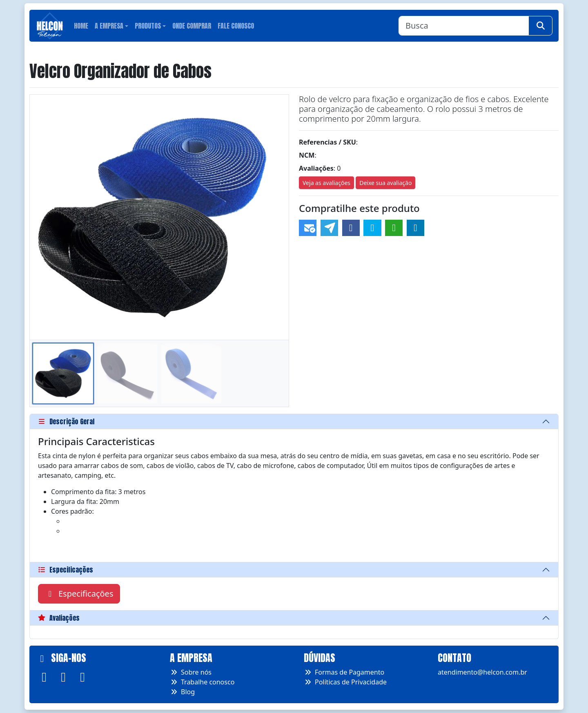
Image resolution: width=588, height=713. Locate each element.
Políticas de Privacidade (345, 682)
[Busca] (464, 26)
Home (81, 26)
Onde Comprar (192, 26)
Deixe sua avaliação (385, 183)
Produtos (148, 26)
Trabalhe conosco (202, 682)
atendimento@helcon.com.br (482, 672)
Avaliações (59, 618)
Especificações (66, 570)
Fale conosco (236, 26)
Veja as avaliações (326, 183)
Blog (182, 692)
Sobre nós (191, 672)
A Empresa (109, 26)
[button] (279, 217)
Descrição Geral (66, 421)
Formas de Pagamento (344, 672)
